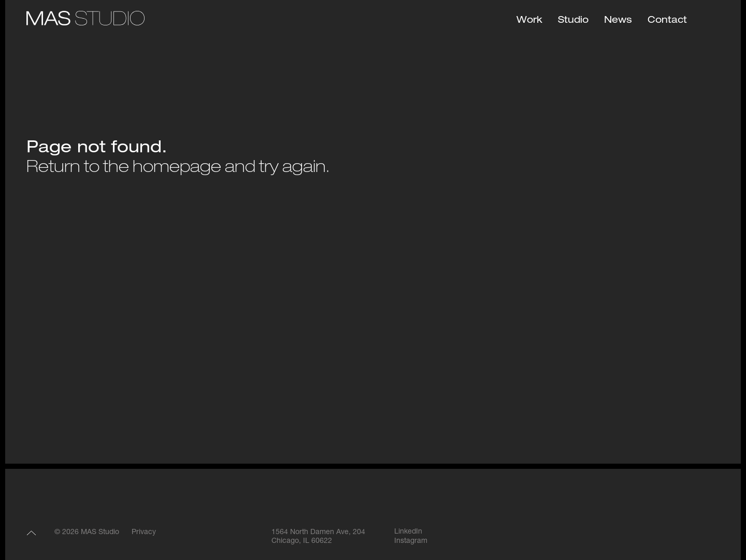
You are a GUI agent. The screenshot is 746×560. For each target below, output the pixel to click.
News (618, 21)
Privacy (144, 533)
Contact (667, 21)
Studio (573, 21)
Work (529, 21)
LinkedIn (408, 532)
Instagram (411, 541)
